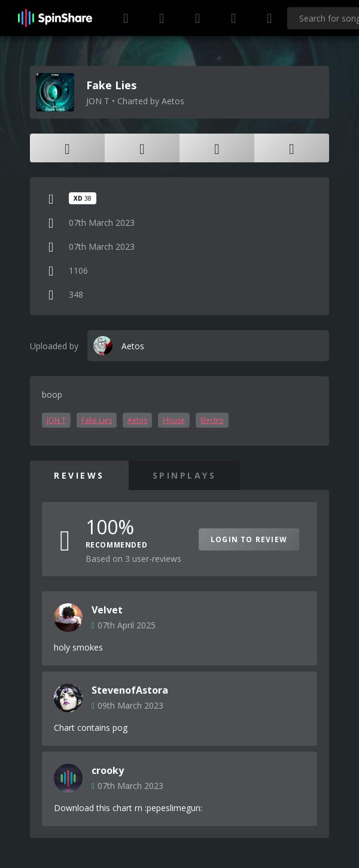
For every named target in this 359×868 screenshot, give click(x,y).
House (174, 420)
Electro (212, 420)
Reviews (79, 475)
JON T (56, 420)
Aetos (137, 420)
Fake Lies (97, 420)
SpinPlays (185, 475)
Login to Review (249, 539)
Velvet (107, 610)
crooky (108, 770)
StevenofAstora (130, 690)
